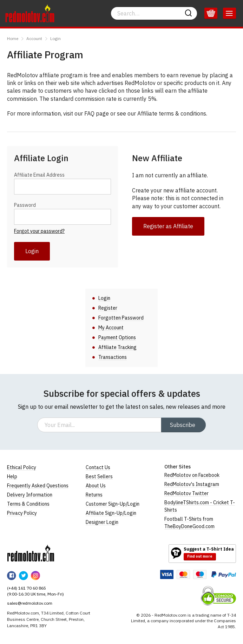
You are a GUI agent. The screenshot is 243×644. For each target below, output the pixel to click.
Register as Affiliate (168, 226)
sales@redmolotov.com (30, 603)
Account (34, 38)
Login (55, 38)
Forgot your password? (39, 231)
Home (13, 38)
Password (25, 205)
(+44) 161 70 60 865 (27, 588)
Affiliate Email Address (39, 175)
